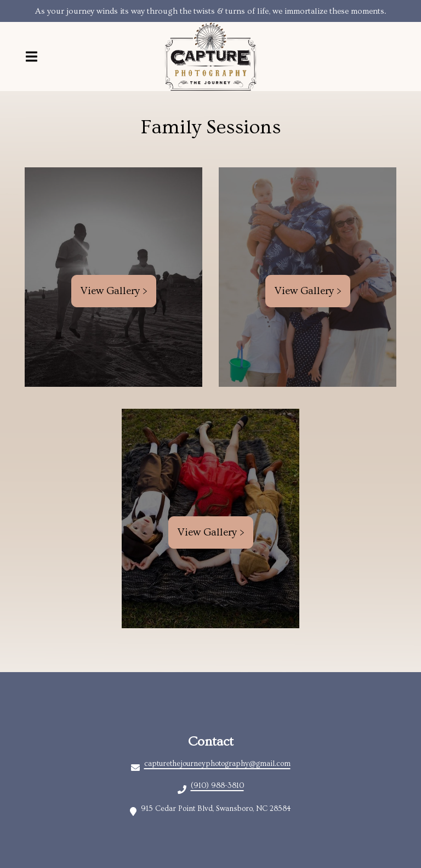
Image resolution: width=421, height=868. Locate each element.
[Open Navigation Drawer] (31, 57)
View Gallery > (114, 291)
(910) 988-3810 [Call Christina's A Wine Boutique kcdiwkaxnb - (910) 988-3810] (217, 786)
